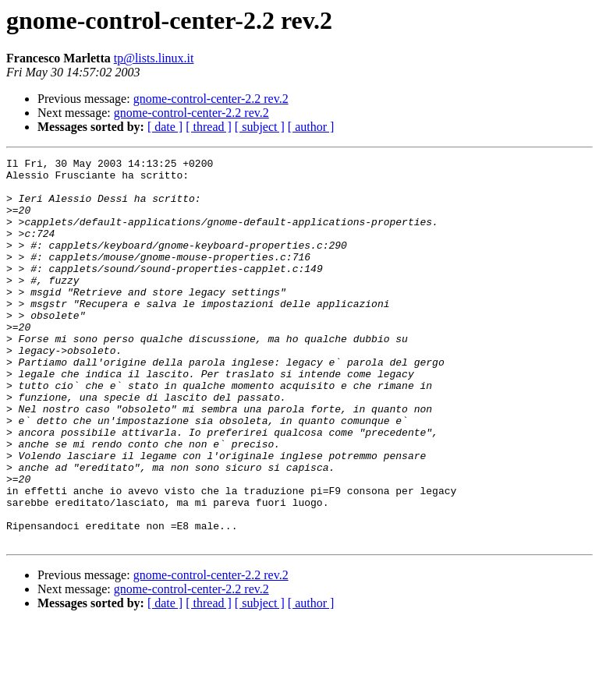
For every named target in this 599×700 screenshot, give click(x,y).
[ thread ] (209, 127)
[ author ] (311, 127)
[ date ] (165, 127)
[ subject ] (260, 127)
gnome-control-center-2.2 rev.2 (211, 99)
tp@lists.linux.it (154, 58)
